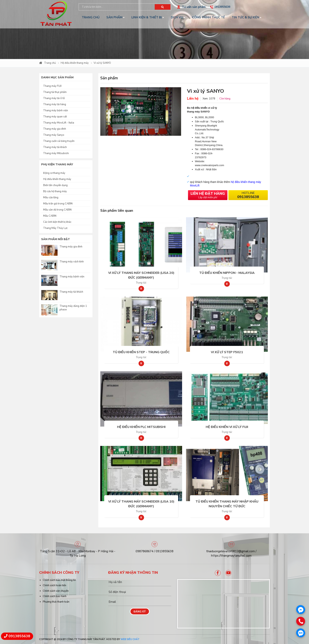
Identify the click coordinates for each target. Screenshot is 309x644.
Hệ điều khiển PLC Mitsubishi (141, 427)
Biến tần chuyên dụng (55, 185)
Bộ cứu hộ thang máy (55, 191)
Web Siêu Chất (130, 639)
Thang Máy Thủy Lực (55, 228)
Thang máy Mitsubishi (56, 153)
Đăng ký (140, 612)
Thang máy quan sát (55, 117)
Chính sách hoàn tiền (54, 585)
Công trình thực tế (208, 17)
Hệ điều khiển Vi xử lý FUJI (227, 427)
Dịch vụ (177, 17)
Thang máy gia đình (55, 129)
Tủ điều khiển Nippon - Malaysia (227, 273)
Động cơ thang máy (54, 173)
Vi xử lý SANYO (102, 63)
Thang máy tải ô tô (54, 98)
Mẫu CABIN (50, 216)
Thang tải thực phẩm (55, 92)
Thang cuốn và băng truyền (59, 141)
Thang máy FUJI (52, 86)
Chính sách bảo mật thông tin (59, 580)
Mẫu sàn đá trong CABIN (57, 210)
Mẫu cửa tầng (51, 198)
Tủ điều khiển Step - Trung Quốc (141, 352)
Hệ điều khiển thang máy (75, 63)
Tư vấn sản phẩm (194, 7)
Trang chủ (91, 17)
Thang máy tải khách (55, 147)
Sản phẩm (114, 17)
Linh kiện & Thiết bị (147, 17)
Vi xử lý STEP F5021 (227, 352)
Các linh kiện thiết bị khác (57, 222)
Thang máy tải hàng (55, 104)
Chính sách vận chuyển (56, 591)
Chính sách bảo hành (55, 596)
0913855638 (222, 7)
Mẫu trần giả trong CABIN (58, 204)
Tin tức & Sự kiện (245, 17)
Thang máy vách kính (72, 262)
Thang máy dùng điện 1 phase (73, 308)
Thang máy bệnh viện (56, 110)
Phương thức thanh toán (56, 602)
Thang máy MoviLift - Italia (59, 123)
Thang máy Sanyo (54, 135)
